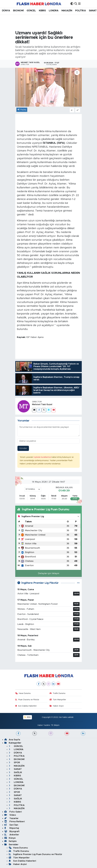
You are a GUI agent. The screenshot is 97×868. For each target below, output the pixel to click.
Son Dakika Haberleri (26, 706)
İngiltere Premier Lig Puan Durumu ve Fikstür (35, 854)
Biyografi (12, 831)
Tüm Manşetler (58, 700)
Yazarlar (11, 818)
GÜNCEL (31, 11)
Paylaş (22, 110)
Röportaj (12, 828)
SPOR (14, 763)
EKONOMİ (18, 11)
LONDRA (54, 11)
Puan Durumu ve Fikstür (27, 700)
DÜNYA (6, 11)
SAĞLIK (15, 772)
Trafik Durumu (57, 693)
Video (10, 815)
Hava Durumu (23, 693)
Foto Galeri (13, 812)
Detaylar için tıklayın (49, 573)
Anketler (12, 835)
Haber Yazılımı (44, 725)
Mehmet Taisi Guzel (42, 404)
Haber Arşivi (57, 706)
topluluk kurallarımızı (43, 457)
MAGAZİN (67, 11)
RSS (27, 717)
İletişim (11, 841)
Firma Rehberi (15, 822)
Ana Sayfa (12, 740)
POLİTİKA (80, 11)
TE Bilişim (55, 725)
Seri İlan (11, 825)
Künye (10, 838)
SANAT (93, 11)
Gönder (23, 448)
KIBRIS (42, 11)
